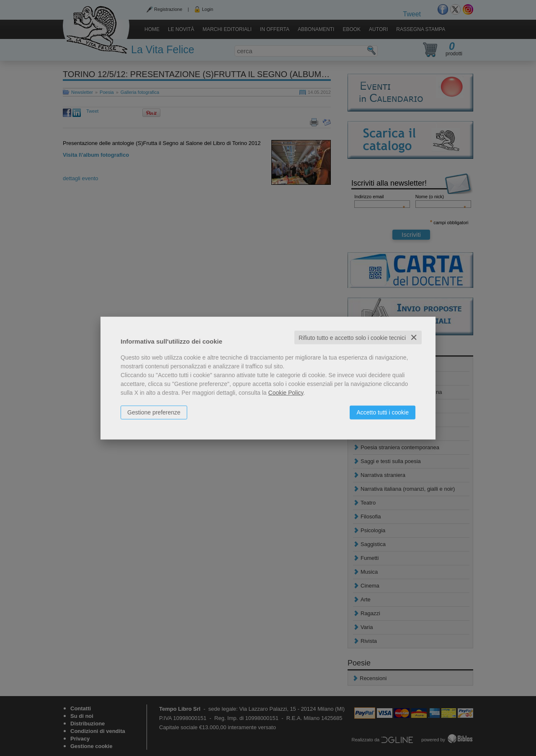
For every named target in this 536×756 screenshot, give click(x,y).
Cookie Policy (286, 392)
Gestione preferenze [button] (154, 412)
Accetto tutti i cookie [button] (383, 412)
